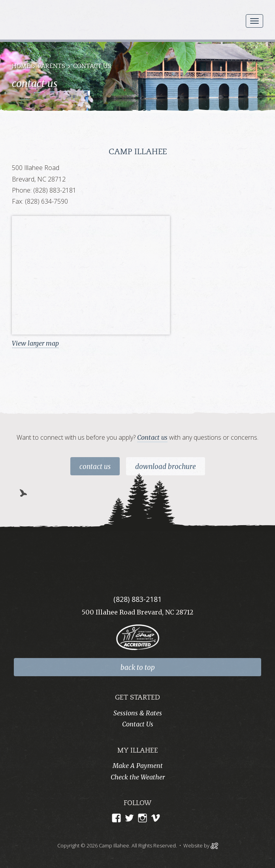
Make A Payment (138, 766)
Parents (52, 67)
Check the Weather (138, 777)
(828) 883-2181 (137, 599)
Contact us (152, 437)
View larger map (35, 343)
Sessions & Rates (138, 713)
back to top (138, 668)
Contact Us (95, 467)
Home (21, 67)
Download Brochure (166, 467)
